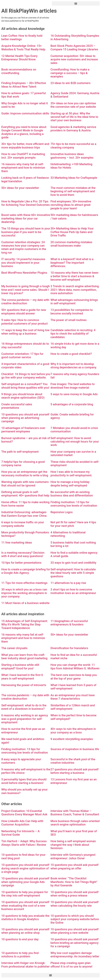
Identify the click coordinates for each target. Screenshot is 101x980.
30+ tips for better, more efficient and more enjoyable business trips (25, 146)
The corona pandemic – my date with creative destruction (25, 302)
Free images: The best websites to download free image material (73, 386)
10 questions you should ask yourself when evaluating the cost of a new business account (25, 906)
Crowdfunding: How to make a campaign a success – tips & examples (70, 73)
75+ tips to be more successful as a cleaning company (73, 146)
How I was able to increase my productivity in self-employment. (71, 473)
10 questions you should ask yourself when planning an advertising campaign (25, 418)
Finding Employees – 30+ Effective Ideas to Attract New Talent (24, 85)
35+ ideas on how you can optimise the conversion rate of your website (73, 105)
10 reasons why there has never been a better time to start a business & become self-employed (74, 276)
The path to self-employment (20, 452)
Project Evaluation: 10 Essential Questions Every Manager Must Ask (24, 813)
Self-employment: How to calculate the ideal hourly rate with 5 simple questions (73, 573)
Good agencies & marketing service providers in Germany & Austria (73, 129)
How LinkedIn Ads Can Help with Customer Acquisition (22, 823)
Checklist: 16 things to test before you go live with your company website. (26, 376)
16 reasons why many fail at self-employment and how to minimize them (23, 168)
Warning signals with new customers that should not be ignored (25, 484)
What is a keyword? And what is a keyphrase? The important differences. (72, 263)
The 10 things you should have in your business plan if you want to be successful (26, 232)
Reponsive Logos (62, 512)
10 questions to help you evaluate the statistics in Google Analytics (25, 917)
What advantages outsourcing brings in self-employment (74, 302)
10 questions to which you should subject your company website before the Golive (75, 919)
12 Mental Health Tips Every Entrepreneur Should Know (19, 58)
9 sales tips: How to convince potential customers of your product (24, 322)
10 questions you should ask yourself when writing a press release (75, 894)
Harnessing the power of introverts (24, 685)
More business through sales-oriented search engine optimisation (75, 823)
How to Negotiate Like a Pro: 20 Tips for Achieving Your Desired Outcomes (26, 203)
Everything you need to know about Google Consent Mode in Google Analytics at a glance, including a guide (24, 132)
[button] (76, 3)
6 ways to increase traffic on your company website (23, 524)
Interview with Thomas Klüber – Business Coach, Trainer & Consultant (75, 813)
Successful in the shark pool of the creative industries (73, 761)
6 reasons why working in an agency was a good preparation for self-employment (25, 719)
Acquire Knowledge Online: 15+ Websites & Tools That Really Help (23, 48)
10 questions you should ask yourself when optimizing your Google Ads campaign (25, 882)
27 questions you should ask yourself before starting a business (75, 771)
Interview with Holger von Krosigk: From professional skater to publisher (25, 965)
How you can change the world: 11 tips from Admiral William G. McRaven (75, 667)
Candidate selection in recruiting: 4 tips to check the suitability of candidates (73, 334)
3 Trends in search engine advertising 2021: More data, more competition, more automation (75, 290)
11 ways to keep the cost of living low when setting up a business (25, 332)
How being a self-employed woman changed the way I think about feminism (73, 845)
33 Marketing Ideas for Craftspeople (74, 178)
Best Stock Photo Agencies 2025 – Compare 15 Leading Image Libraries (74, 48)
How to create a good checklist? (71, 354)
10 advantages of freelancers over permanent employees (23, 430)
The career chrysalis (14, 648)
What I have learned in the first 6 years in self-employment (22, 677)
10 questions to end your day (20, 939)
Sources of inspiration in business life (75, 749)
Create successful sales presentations (17, 406)
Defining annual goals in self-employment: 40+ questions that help (25, 494)
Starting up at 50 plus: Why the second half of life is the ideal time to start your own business (74, 117)
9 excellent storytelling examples (72, 739)
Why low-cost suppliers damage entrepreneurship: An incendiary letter (75, 955)
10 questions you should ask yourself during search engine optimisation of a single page (25, 868)
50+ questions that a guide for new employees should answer (24, 312)
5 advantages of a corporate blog (72, 404)
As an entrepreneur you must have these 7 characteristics (73, 697)
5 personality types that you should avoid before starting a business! (24, 781)
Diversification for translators (69, 648)
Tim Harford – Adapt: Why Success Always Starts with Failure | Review (24, 843)
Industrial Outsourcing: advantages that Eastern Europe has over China (24, 514)
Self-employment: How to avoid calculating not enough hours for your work (75, 442)
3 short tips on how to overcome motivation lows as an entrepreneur (73, 591)
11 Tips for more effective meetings (24, 583)
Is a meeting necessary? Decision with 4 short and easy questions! (23, 554)
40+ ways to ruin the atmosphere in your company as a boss (73, 731)
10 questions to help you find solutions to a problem (20, 955)
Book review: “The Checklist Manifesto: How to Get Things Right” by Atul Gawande (74, 882)
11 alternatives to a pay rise (68, 583)
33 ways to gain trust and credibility (73, 563)
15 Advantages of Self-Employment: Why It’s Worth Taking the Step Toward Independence (25, 625)
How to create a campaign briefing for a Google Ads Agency (26, 571)
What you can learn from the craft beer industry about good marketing (24, 657)
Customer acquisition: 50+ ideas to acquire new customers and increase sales (74, 59)
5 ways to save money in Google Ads (74, 394)
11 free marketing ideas (17, 543)
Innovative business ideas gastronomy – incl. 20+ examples (72, 156)
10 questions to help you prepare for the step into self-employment (25, 894)
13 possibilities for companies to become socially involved (72, 312)
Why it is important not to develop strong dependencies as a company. (74, 366)
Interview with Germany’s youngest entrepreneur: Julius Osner (73, 856)
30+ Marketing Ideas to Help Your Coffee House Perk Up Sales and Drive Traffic (72, 232)
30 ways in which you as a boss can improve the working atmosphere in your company (24, 593)
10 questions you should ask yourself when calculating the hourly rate (75, 904)
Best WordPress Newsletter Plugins (24, 273)
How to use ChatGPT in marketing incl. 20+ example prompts (23, 156)
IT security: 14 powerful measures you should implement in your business (23, 263)
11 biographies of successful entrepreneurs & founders (69, 623)
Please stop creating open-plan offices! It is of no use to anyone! (71, 965)
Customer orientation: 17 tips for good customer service (22, 356)
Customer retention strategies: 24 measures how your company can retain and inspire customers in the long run (24, 247)
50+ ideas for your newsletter (20, 188)
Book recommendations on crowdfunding (19, 71)
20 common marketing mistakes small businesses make (71, 244)
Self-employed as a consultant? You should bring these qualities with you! (25, 386)
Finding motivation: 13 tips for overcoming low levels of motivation (74, 504)
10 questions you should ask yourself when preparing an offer (75, 867)
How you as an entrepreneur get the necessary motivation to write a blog (25, 473)
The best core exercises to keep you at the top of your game (74, 677)
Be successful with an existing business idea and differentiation (72, 494)
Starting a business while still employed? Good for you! (20, 667)
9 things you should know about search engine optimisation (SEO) (23, 396)
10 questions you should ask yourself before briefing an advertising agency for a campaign (75, 943)
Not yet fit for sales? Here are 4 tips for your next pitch (73, 524)
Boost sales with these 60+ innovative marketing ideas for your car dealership (26, 218)
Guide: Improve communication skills (25, 113)
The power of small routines (69, 320)
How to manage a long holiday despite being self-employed (70, 484)
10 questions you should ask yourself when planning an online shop (25, 931)
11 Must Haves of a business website (25, 603)
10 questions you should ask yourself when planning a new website (75, 931)
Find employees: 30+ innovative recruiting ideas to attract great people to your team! (71, 205)
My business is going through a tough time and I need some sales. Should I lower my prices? (26, 290)
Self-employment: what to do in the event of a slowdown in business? (24, 707)
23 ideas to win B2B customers (70, 83)
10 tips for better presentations (21, 563)
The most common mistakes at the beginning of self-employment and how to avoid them (73, 191)
